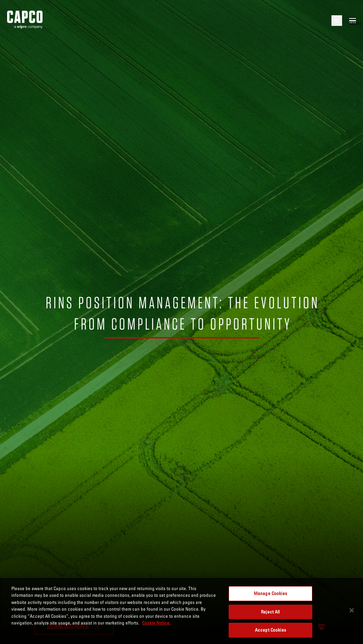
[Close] (352, 610)
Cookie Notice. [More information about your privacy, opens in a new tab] (156, 623)
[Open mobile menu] (353, 21)
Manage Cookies (270, 593)
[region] (181, 611)
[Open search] (337, 21)
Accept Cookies (270, 630)
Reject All (270, 612)
